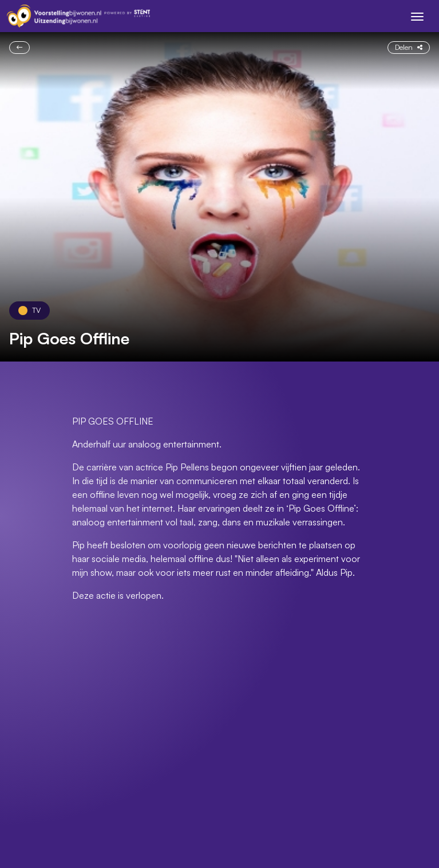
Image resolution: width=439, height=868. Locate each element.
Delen (409, 47)
